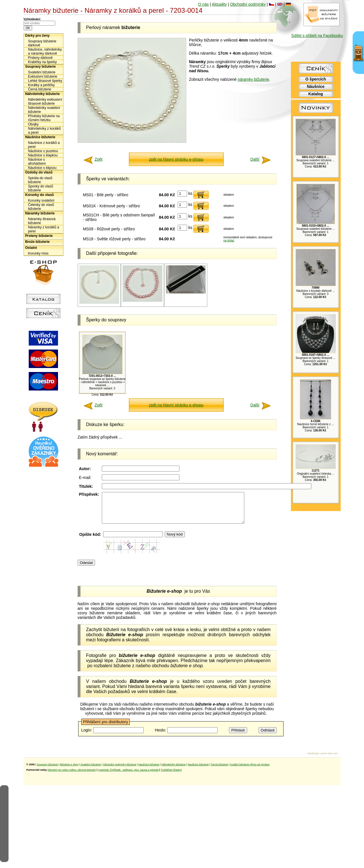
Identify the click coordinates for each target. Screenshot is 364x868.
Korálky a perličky (42, 85)
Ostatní (31, 248)
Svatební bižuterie (42, 72)
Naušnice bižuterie (149, 770)
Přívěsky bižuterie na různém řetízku (44, 118)
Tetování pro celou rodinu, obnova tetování (72, 776)
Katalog (316, 94)
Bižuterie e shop (69, 770)
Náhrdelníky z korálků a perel (45, 131)
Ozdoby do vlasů (39, 172)
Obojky (33, 124)
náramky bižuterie (254, 79)
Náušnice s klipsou (42, 168)
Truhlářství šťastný (171, 776)
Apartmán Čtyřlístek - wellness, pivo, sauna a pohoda (128, 776)
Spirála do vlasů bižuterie (40, 180)
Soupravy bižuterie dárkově (42, 43)
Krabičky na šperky (43, 62)
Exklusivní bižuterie (43, 77)
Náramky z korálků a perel (44, 229)
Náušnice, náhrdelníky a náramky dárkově (45, 51)
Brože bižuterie (38, 242)
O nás (203, 4)
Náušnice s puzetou (43, 151)
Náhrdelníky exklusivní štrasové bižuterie (45, 102)
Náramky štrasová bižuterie (42, 221)
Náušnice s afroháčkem (37, 162)
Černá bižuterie (40, 89)
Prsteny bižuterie (39, 236)
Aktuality (219, 4)
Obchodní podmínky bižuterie (120, 770)
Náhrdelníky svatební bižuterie (44, 110)
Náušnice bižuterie (40, 137)
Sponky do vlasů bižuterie (41, 188)
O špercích (316, 79)
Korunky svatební (41, 201)
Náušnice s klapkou (43, 155)
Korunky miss (38, 253)
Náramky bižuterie (40, 213)
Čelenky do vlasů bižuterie (41, 207)
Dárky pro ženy (38, 36)
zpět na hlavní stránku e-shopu (176, 159)
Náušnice (316, 86)
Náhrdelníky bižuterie (43, 94)
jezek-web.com (329, 759)
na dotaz (229, 240)
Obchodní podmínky (248, 4)
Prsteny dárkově (41, 58)
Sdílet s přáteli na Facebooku (317, 36)
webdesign (313, 759)
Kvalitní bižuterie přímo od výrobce (250, 770)
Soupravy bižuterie (41, 67)
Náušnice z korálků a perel (44, 145)
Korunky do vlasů (40, 195)
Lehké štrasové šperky (45, 81)
